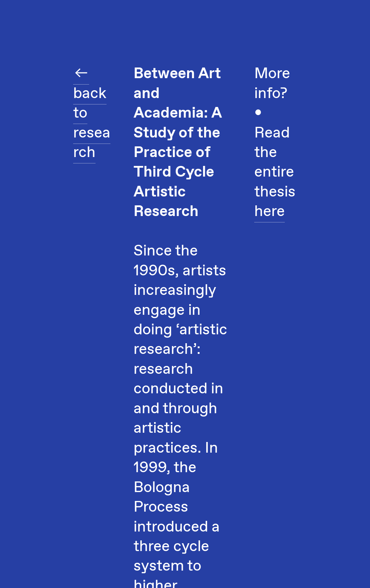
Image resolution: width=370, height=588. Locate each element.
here (270, 212)
